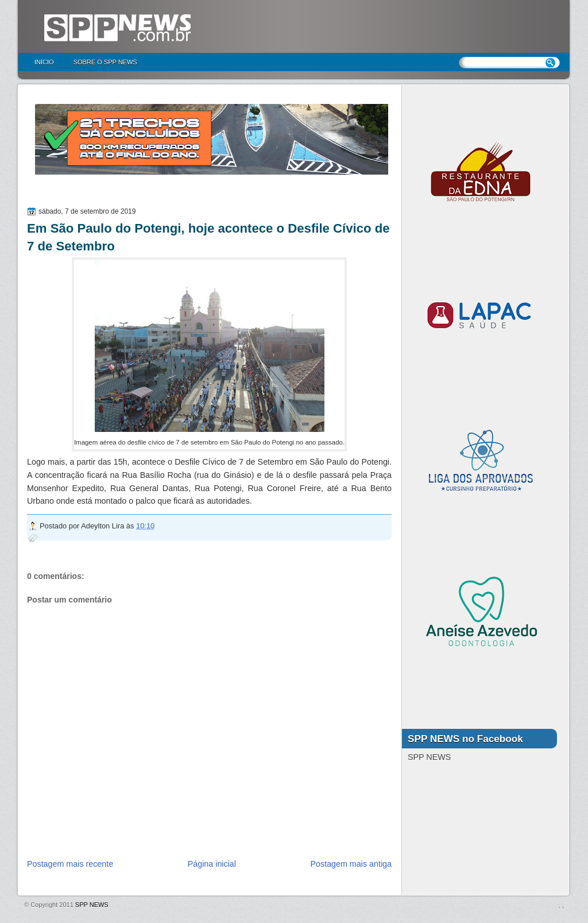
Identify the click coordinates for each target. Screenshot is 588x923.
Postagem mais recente (70, 864)
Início (44, 62)
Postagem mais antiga (351, 864)
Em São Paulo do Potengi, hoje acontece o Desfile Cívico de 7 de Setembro (208, 237)
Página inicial (212, 864)
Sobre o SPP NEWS (105, 62)
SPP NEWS (92, 905)
